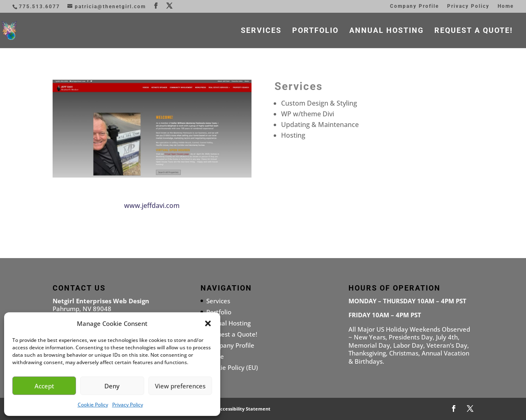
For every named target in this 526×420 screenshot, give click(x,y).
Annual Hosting (386, 31)
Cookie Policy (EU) (232, 367)
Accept (44, 386)
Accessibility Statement (244, 409)
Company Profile (414, 6)
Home (506, 6)
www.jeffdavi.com (152, 205)
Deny (112, 386)
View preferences (180, 386)
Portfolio (315, 31)
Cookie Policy (93, 405)
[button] (208, 323)
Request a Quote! (474, 31)
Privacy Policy (128, 405)
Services (261, 31)
